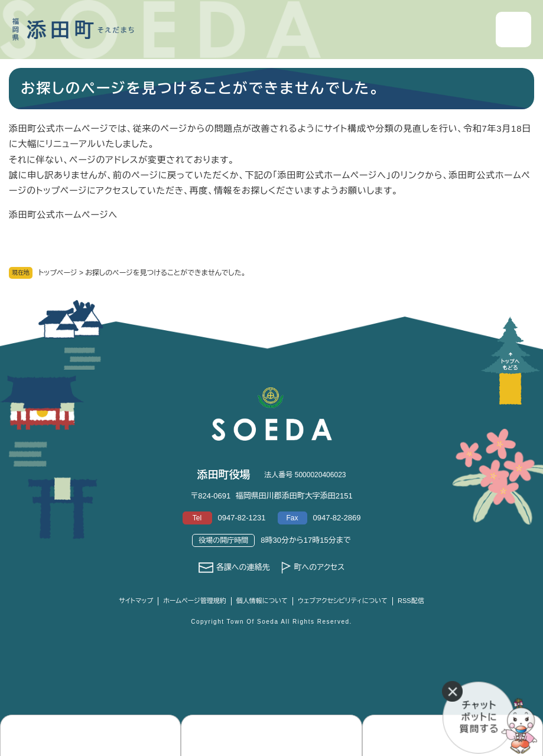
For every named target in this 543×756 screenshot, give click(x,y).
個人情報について (262, 601)
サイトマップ (136, 601)
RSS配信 (411, 601)
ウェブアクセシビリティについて (343, 601)
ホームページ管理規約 (195, 601)
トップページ (58, 273)
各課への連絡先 (243, 567)
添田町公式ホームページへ (63, 215)
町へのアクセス (319, 567)
